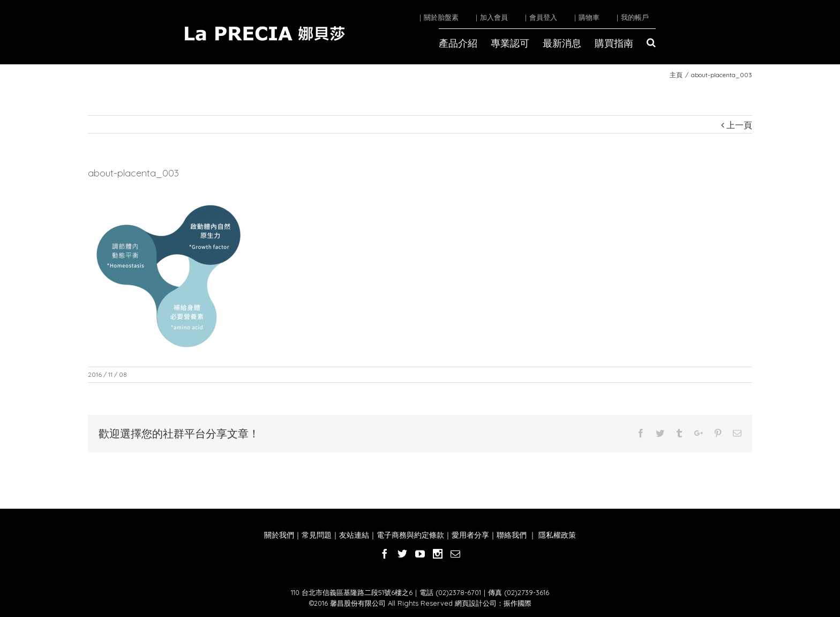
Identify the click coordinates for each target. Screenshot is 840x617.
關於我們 (279, 535)
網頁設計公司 (476, 603)
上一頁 (739, 125)
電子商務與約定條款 (410, 535)
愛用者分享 (470, 535)
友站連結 (354, 535)
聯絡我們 (512, 535)
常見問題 (317, 535)
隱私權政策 (556, 535)
